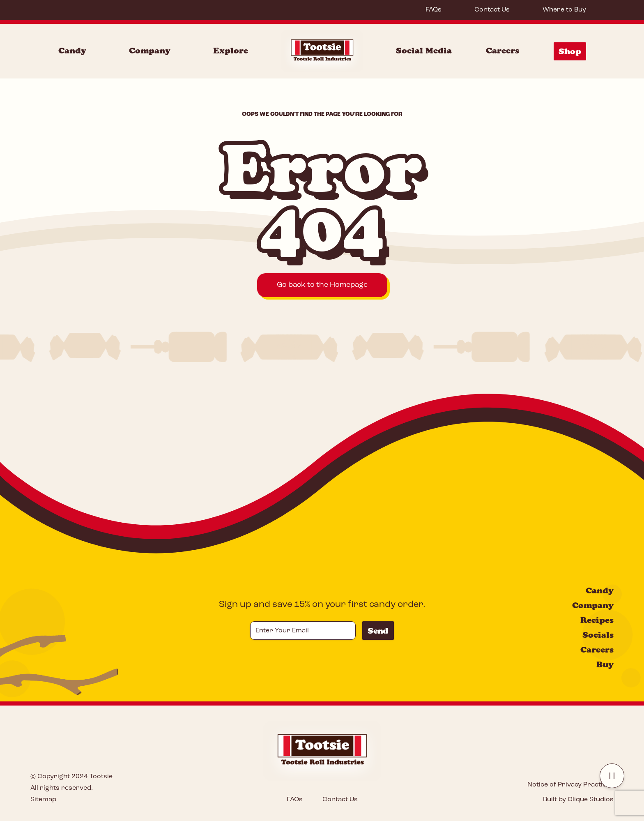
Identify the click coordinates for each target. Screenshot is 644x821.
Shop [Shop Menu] (570, 51)
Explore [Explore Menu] (231, 51)
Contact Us (492, 10)
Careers (503, 51)
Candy (600, 590)
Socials (598, 635)
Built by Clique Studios (578, 800)
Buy (605, 664)
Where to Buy (564, 10)
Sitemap (43, 800)
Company (593, 605)
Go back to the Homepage (322, 285)
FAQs (434, 10)
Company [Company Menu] (150, 51)
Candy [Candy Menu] (72, 51)
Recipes (597, 620)
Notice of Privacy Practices (570, 785)
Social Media (424, 51)
